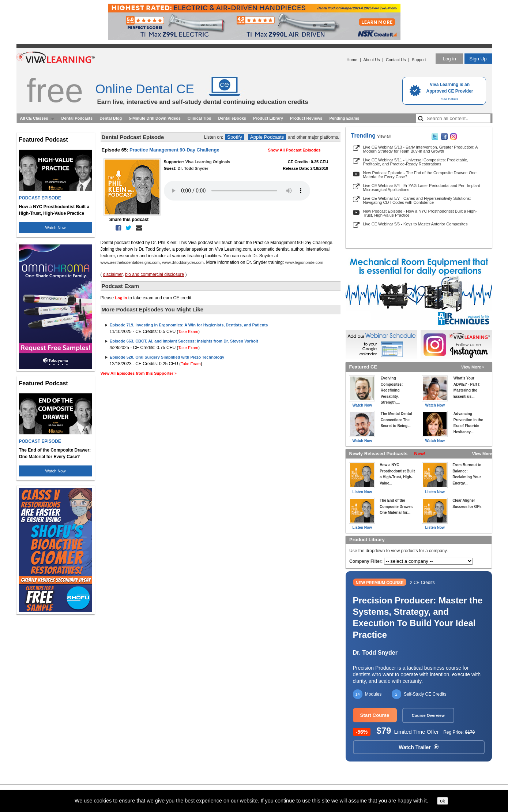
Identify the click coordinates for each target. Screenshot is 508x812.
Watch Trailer (418, 747)
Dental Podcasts (77, 118)
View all (384, 136)
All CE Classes (34, 118)
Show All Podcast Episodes (294, 150)
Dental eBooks (232, 118)
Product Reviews (306, 118)
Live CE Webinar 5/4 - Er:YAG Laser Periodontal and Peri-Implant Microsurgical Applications (422, 188)
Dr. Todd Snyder (193, 168)
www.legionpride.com (304, 262)
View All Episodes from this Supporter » (139, 373)
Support (419, 60)
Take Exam (188, 332)
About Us (371, 60)
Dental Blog (111, 118)
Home (352, 60)
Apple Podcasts (267, 137)
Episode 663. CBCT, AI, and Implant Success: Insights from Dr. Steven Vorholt (184, 341)
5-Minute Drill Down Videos (155, 118)
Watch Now (56, 228)
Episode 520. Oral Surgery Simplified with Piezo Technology (167, 357)
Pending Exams (344, 118)
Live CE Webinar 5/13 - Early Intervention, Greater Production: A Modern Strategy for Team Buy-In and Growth (420, 149)
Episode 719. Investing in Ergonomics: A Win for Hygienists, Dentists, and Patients (189, 325)
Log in (449, 59)
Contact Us (396, 60)
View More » (473, 367)
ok (443, 801)
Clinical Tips (200, 118)
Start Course (375, 715)
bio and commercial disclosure (155, 274)
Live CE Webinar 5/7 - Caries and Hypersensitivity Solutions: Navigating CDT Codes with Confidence (417, 200)
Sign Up (478, 59)
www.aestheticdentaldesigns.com (130, 262)
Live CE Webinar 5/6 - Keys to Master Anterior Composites (415, 224)
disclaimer (113, 274)
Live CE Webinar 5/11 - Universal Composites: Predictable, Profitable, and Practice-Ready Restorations (416, 162)
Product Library (268, 118)
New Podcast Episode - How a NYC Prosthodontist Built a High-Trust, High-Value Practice (420, 213)
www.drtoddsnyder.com (183, 262)
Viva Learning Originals (208, 162)
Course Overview (428, 715)
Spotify (235, 137)
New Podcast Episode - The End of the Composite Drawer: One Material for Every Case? (420, 175)
